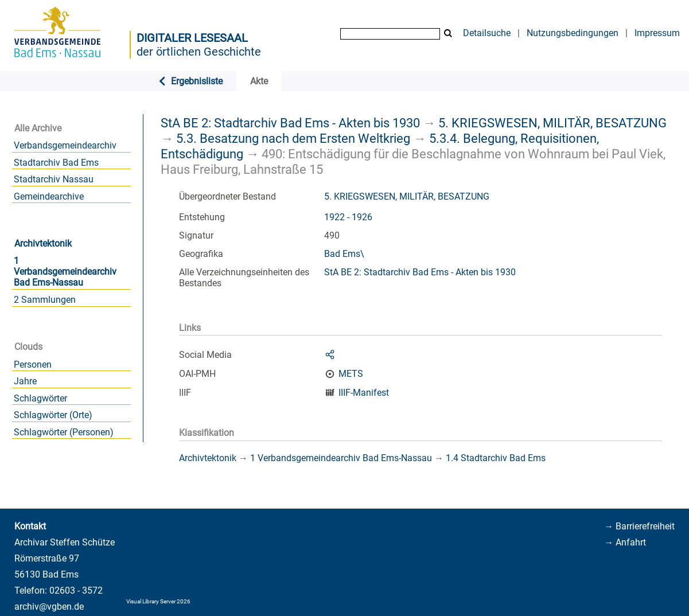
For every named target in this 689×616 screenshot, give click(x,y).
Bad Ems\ (344, 254)
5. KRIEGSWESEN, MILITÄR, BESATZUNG (552, 123)
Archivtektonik (43, 243)
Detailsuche (487, 33)
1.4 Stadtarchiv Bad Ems (496, 458)
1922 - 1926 (348, 217)
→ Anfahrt (625, 542)
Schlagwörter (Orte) (53, 415)
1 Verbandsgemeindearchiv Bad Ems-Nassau (65, 272)
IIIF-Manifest (364, 393)
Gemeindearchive (49, 196)
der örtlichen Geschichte (199, 52)
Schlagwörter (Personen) (64, 432)
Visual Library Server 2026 (158, 601)
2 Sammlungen (45, 300)
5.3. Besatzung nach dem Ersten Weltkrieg (293, 138)
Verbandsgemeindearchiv (65, 145)
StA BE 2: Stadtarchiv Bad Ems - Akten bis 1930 (290, 123)
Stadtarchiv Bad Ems (56, 163)
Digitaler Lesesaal (192, 38)
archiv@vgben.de (49, 607)
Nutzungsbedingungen (573, 33)
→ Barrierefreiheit (639, 526)
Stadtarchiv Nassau (54, 179)
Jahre (25, 381)
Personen (33, 364)
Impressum (657, 33)
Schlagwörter (40, 398)
